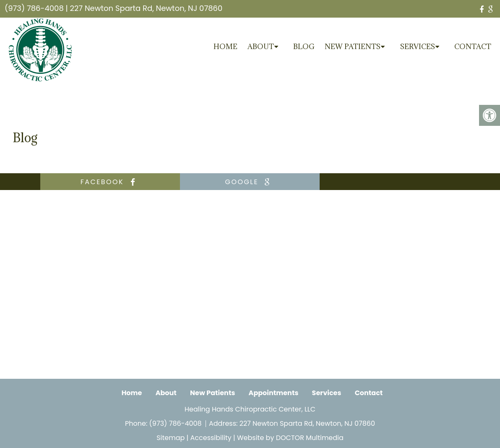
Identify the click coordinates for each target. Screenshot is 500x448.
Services (418, 47)
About (261, 47)
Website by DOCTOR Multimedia (290, 438)
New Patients (353, 47)
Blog (304, 47)
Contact (473, 47)
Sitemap (171, 438)
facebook (110, 182)
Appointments (274, 393)
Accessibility (211, 438)
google (250, 182)
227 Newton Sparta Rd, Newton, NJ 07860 (146, 8)
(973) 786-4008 (34, 8)
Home (225, 47)
